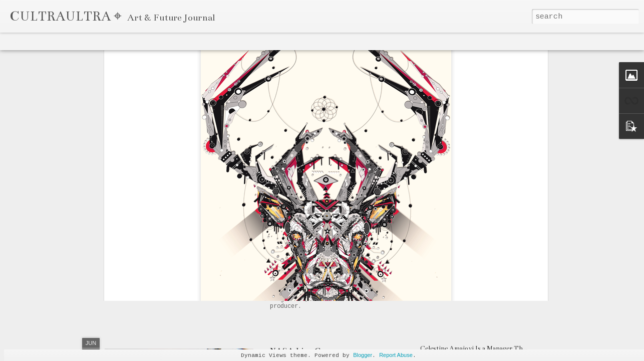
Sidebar (138, 41)
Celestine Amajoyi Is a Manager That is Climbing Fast (499, 348)
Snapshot (171, 41)
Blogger (363, 355)
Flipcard (46, 41)
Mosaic (110, 41)
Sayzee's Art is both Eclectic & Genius (477, 254)
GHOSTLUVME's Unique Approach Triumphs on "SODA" (509, 236)
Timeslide (206, 41)
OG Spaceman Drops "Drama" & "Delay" (344, 245)
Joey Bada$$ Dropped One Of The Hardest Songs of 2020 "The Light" (522, 272)
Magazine (79, 41)
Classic (16, 41)
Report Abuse (396, 355)
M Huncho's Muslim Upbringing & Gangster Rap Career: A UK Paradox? (528, 290)
